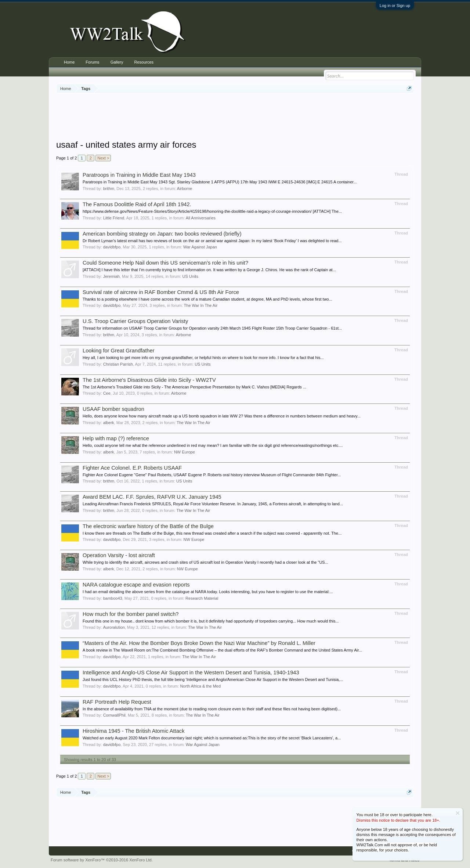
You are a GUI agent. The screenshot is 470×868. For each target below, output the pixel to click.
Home (69, 62)
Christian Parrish (118, 364)
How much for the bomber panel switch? (131, 614)
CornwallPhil (114, 715)
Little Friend (114, 218)
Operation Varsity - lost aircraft (119, 555)
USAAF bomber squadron (113, 409)
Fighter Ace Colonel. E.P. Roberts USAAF (132, 468)
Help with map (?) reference (116, 438)
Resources (144, 62)
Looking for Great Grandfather (119, 351)
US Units (190, 276)
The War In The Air (201, 305)
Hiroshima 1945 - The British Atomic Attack (134, 731)
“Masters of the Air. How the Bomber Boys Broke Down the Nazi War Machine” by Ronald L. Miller (199, 643)
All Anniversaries (201, 218)
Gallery (117, 62)
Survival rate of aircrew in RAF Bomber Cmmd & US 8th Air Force (161, 292)
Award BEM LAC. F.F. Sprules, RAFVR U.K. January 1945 (152, 497)
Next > (103, 158)
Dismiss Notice (458, 813)
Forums (92, 62)
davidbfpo (112, 247)
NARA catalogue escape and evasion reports (136, 585)
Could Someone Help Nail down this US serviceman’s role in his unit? (165, 263)
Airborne (185, 189)
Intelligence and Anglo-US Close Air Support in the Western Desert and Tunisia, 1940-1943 (191, 672)
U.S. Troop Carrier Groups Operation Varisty (135, 321)
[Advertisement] (235, 117)
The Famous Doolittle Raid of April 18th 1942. (137, 204)
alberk (109, 423)
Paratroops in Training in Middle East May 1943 (139, 175)
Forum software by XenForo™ (102, 860)
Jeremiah (111, 276)
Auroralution (114, 627)
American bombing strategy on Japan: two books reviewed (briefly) (162, 234)
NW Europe (185, 452)
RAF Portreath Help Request (117, 702)
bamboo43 (113, 598)
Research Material (202, 598)
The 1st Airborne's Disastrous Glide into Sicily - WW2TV (149, 380)
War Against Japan (200, 247)
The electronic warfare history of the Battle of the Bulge (148, 526)
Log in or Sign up (395, 6)
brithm (109, 189)
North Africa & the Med (200, 686)
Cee (107, 393)
